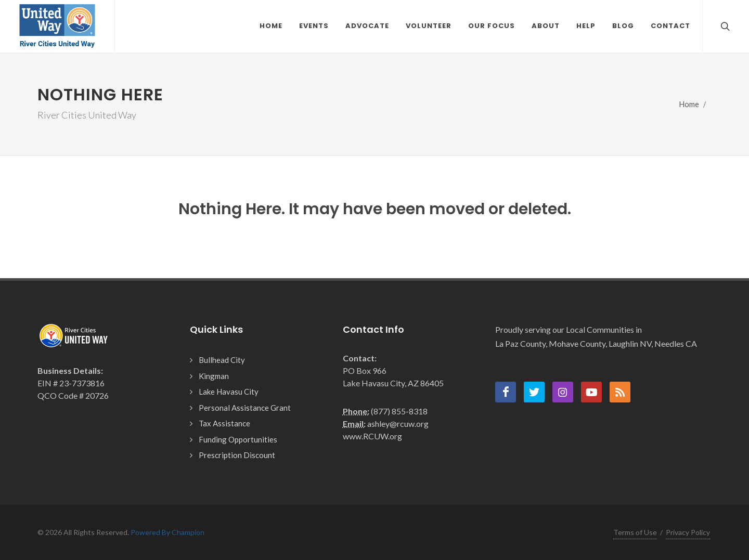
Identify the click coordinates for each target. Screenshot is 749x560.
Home (689, 104)
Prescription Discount (237, 455)
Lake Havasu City (229, 392)
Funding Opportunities (238, 439)
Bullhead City (222, 360)
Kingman (214, 376)
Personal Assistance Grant (245, 408)
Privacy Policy (688, 532)
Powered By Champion (167, 532)
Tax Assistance (224, 423)
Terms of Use (635, 532)
